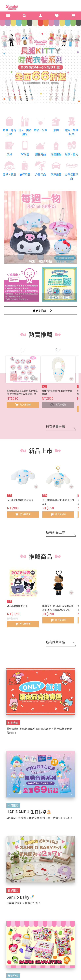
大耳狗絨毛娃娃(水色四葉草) (21, 500)
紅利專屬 (13, 723)
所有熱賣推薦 (55, 426)
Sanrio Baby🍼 (20, 897)
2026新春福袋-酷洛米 (17, 606)
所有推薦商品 (55, 642)
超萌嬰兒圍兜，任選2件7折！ (24, 903)
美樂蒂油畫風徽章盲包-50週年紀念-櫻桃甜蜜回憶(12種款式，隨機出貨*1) (22, 392)
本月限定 (13, 805)
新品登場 (13, 976)
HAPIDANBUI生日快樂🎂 (29, 812)
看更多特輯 (39, 311)
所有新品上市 (55, 532)
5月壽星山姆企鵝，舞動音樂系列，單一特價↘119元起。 (40, 818)
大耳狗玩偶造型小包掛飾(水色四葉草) (57, 392)
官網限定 (13, 890)
